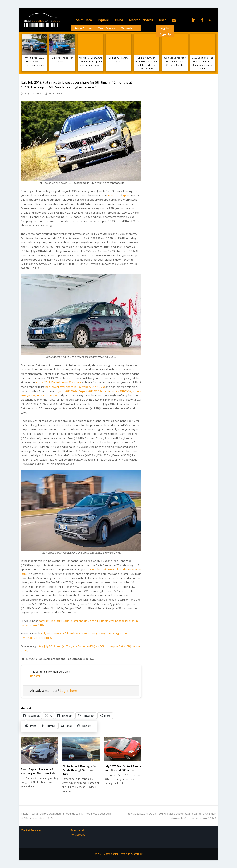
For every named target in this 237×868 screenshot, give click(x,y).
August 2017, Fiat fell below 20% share (58, 382)
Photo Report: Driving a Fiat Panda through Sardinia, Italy (80, 770)
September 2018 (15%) (117, 391)
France (112, 195)
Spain (126, 195)
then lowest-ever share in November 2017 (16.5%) (75, 387)
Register (35, 676)
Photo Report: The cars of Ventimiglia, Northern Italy (38, 771)
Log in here (68, 691)
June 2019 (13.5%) (47, 395)
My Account (78, 835)
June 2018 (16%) (68, 391)
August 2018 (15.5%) (91, 391)
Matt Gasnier (56, 93)
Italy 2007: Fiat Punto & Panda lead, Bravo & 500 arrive (123, 768)
